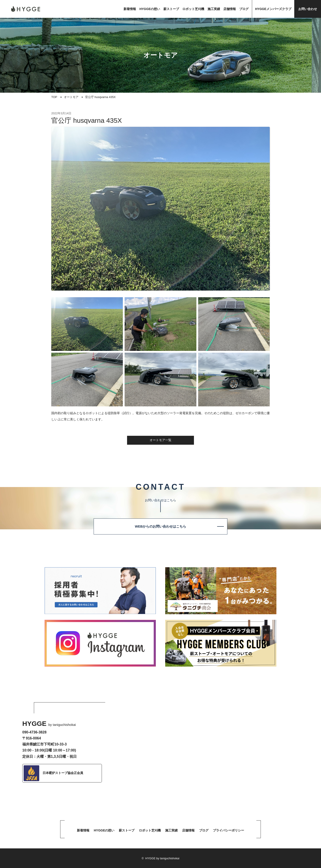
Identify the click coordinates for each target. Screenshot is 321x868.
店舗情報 (230, 9)
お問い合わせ (308, 9)
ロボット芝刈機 (193, 9)
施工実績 (214, 9)
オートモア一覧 (160, 440)
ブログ (244, 9)
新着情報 (130, 9)
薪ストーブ (171, 9)
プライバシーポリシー (228, 830)
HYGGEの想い (150, 9)
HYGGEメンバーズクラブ (273, 9)
